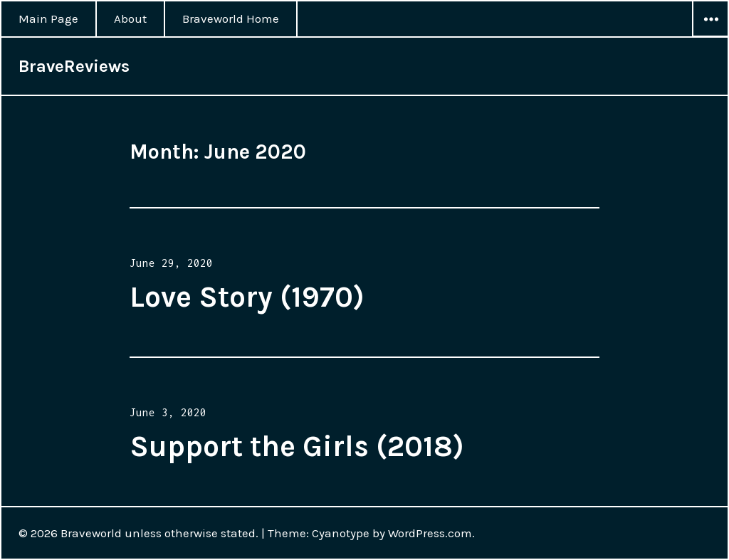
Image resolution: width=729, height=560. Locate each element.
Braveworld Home (231, 19)
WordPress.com (430, 533)
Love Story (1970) (247, 297)
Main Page (48, 19)
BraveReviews (74, 66)
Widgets (710, 36)
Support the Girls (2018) (297, 446)
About (130, 19)
